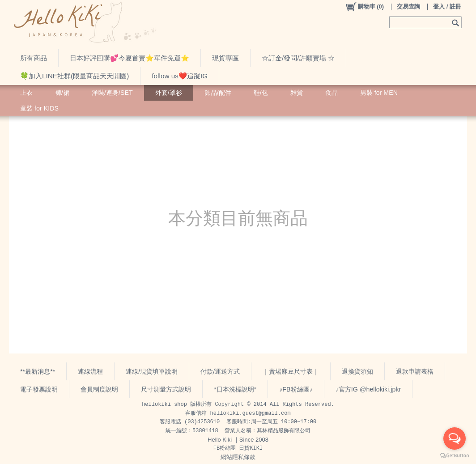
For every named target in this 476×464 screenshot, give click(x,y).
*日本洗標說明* (235, 389)
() (364, 7)
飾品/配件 (218, 93)
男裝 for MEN (379, 93)
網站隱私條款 (238, 457)
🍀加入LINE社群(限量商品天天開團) (74, 76)
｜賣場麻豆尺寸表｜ (291, 371)
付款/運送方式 (220, 371)
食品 (331, 93)
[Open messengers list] (455, 438)
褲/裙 (62, 93)
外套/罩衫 (169, 93)
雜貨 (297, 93)
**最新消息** (38, 371)
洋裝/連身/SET (112, 93)
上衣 (26, 93)
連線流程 (90, 371)
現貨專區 (225, 58)
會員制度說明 (99, 389)
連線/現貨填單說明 (152, 371)
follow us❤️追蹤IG (180, 76)
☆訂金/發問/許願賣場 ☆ (298, 58)
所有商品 (34, 58)
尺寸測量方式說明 (166, 389)
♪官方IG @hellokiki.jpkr (368, 389)
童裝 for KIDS (39, 108)
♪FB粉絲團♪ (296, 389)
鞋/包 (261, 93)
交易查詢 (408, 6)
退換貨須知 (357, 371)
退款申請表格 (415, 371)
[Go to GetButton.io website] (455, 455)
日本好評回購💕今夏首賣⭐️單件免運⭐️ (130, 58)
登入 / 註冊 (447, 6)
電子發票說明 (39, 389)
